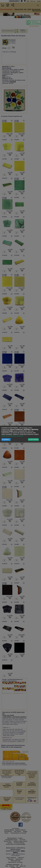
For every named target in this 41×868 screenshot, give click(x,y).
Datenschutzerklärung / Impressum (12, 436)
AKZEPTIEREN (33, 439)
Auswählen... (6, 439)
